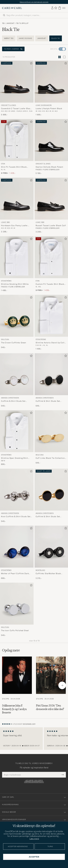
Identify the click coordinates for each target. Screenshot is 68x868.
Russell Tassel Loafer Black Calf (51, 225)
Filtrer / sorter (13, 49)
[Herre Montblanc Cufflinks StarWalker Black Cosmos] (51, 547)
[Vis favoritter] (56, 8)
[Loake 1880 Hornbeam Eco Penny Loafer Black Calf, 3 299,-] (17, 205)
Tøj (3, 23)
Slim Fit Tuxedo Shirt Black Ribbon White (14, 167)
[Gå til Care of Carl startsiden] (12, 8)
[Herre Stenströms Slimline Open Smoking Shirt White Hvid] (17, 431)
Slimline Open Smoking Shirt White (14, 458)
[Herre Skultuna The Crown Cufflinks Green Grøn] (17, 316)
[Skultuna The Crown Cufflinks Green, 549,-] (17, 322)
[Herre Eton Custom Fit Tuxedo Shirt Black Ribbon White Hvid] (51, 257)
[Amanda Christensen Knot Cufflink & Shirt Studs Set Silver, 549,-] (17, 496)
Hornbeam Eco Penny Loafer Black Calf (14, 226)
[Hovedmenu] (64, 8)
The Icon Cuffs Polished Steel (15, 630)
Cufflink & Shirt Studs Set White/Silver (13, 401)
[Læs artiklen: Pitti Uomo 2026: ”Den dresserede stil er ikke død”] (51, 685)
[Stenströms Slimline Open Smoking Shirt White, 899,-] (17, 438)
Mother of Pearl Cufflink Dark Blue (15, 574)
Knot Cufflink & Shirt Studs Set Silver (16, 517)
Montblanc (40, 570)
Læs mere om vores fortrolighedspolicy (34, 781)
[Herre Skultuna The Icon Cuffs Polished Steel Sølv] (17, 604)
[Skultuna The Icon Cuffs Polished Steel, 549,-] (17, 610)
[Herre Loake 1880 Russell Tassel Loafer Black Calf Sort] (51, 199)
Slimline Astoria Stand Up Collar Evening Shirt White (51, 343)
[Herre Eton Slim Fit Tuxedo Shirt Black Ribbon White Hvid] (17, 140)
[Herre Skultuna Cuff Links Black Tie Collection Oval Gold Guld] (51, 431)
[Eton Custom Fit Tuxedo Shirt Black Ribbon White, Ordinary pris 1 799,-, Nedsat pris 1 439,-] (51, 264)
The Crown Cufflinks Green (14, 343)
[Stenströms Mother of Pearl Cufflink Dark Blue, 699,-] (17, 553)
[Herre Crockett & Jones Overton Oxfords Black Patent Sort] (51, 140)
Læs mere (34, 839)
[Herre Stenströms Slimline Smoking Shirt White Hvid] (17, 257)
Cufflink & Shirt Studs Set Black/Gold (48, 517)
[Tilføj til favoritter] (31, 64)
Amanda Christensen (10, 398)
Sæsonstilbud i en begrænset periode (34, 2)
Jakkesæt (10, 23)
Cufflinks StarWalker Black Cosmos (48, 574)
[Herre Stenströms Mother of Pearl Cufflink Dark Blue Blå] (17, 547)
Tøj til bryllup (22, 23)
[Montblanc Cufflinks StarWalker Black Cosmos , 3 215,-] (51, 553)
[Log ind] (52, 8)
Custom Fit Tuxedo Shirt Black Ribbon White (50, 284)
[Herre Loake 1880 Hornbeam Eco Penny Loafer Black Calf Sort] (17, 199)
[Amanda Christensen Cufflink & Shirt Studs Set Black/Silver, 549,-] (51, 380)
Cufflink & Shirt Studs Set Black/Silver (48, 401)
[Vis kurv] (60, 8)
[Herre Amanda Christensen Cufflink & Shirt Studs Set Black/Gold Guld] (51, 490)
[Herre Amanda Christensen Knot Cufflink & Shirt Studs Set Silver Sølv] (17, 490)
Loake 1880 (5, 222)
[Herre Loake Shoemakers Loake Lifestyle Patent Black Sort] (51, 82)
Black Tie (56, 38)
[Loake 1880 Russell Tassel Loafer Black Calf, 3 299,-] (51, 205)
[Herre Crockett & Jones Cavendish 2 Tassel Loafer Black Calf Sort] (17, 82)
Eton (3, 164)
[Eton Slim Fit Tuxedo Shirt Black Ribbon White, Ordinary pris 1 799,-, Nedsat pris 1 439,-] (17, 147)
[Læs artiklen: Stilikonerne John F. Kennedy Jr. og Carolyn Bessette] (17, 685)
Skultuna (5, 339)
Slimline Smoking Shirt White (15, 284)
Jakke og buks (25, 38)
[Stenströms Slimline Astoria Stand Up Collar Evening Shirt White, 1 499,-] (51, 322)
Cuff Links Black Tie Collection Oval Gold (50, 458)
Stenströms (6, 281)
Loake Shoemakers (44, 105)
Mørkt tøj (9, 38)
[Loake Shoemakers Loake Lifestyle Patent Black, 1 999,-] (51, 88)
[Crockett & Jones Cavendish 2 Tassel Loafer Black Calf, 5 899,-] (17, 88)
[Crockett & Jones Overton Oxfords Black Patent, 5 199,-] (51, 147)
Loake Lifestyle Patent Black (49, 108)
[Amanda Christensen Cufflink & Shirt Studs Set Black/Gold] (51, 496)
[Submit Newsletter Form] (63, 775)
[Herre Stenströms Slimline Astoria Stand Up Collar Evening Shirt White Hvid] (51, 316)
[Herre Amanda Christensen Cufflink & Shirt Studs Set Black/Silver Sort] (51, 374)
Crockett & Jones (9, 105)
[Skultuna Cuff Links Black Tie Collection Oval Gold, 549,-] (51, 438)
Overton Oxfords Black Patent (49, 167)
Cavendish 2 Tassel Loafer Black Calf (16, 109)
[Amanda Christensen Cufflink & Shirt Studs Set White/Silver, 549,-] (17, 380)
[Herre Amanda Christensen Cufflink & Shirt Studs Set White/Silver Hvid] (17, 374)
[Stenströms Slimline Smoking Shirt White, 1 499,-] (17, 264)
